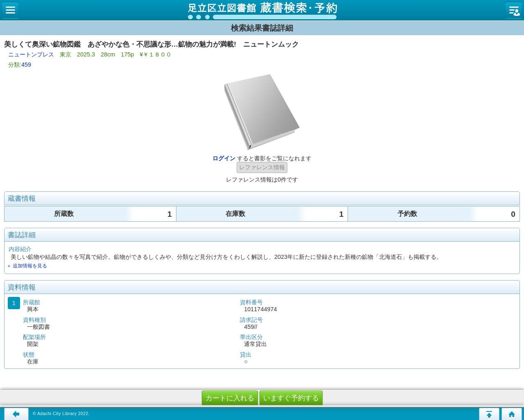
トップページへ (512, 414)
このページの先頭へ (489, 414)
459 (26, 65)
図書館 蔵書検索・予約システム (262, 10)
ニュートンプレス (31, 54)
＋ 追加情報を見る (27, 266)
